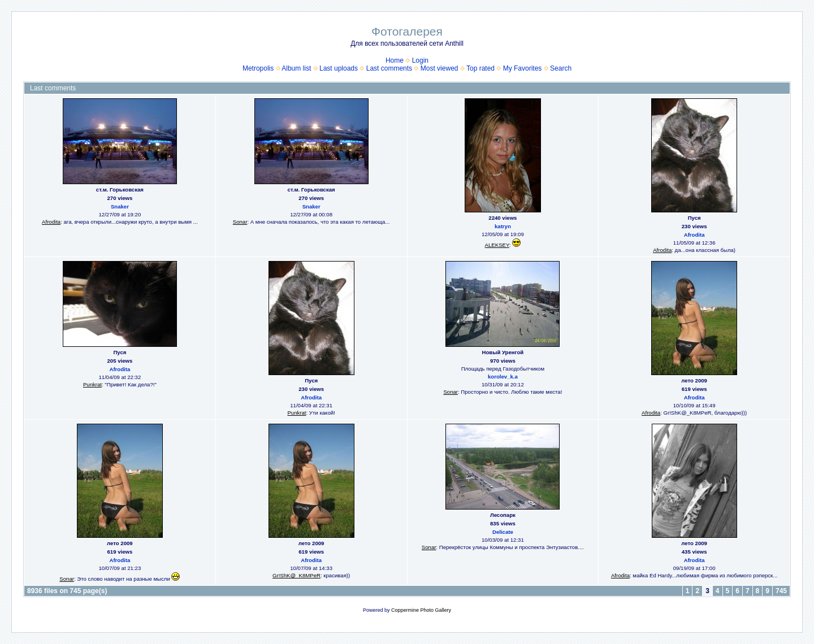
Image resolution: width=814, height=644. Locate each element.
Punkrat (92, 384)
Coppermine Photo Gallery (421, 610)
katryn (503, 226)
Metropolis (258, 68)
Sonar (240, 222)
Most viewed (440, 68)
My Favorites (523, 68)
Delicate (503, 532)
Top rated (480, 68)
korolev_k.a (503, 377)
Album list (296, 68)
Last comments (389, 68)
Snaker (120, 206)
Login (420, 60)
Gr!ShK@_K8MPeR (296, 575)
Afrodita (51, 222)
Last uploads (339, 68)
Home (395, 60)
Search (561, 68)
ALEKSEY (497, 245)
